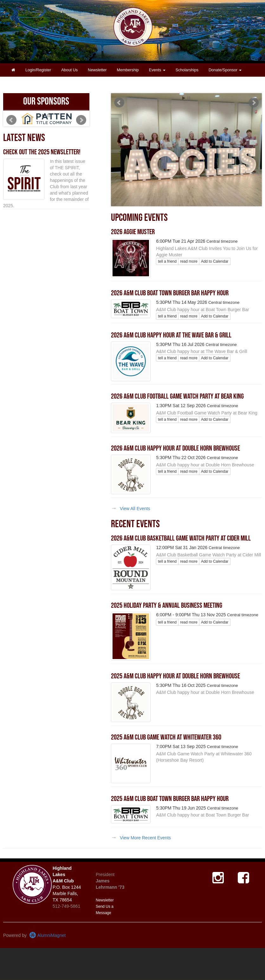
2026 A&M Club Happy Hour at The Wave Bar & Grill (171, 335)
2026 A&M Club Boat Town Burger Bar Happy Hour (170, 293)
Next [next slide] (254, 103)
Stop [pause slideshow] (189, 98)
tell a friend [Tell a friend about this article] (167, 261)
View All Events (135, 509)
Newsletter (97, 70)
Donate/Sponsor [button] (225, 70)
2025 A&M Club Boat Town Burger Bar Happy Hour (170, 799)
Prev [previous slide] (119, 103)
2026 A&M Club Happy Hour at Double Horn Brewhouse (175, 448)
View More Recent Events (145, 838)
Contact (18, 83)
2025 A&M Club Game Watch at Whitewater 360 (166, 737)
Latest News (24, 138)
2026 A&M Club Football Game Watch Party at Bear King (177, 396)
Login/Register (38, 70)
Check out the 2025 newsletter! (42, 152)
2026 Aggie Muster (133, 232)
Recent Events (135, 524)
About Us (69, 70)
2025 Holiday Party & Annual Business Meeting (167, 605)
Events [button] (157, 70)
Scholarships (187, 70)
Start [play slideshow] (184, 98)
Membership (128, 70)
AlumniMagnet (47, 935)
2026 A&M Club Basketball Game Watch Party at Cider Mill (181, 538)
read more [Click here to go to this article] (189, 261)
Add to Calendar (215, 261)
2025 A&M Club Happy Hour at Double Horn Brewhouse (175, 676)
